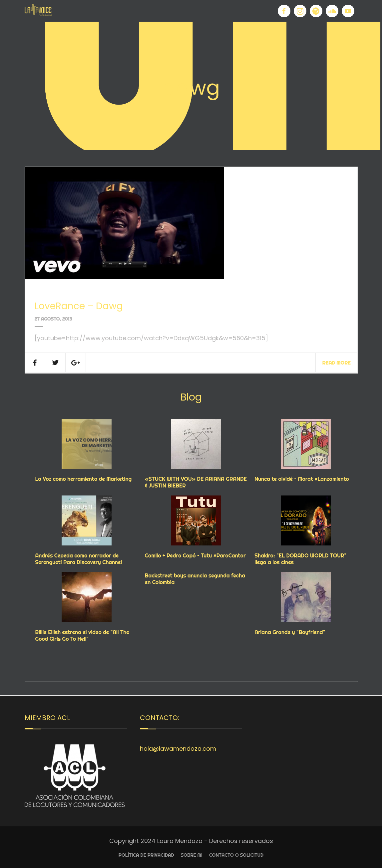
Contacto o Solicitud (236, 855)
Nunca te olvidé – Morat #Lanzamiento (302, 479)
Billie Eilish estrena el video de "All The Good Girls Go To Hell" (82, 635)
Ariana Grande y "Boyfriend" (290, 632)
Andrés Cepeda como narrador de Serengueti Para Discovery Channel (79, 559)
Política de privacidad (146, 855)
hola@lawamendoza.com (178, 749)
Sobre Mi (192, 855)
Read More (337, 363)
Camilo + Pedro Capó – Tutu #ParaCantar (195, 555)
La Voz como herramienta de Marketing (84, 479)
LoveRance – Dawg (79, 306)
